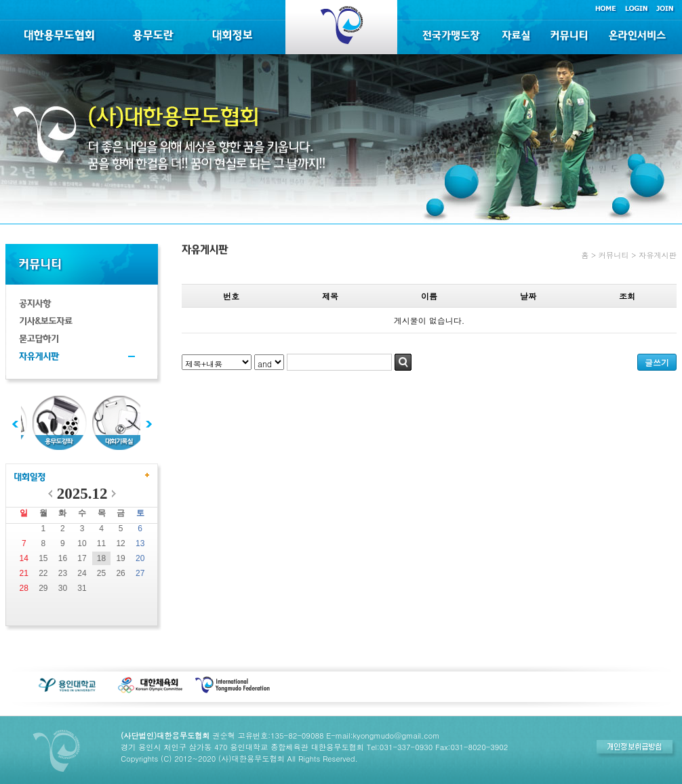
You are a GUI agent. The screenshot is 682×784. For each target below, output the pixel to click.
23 (63, 573)
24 (82, 573)
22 (43, 573)
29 (43, 588)
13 (140, 543)
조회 (627, 296)
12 (120, 543)
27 (140, 573)
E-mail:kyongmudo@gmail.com (383, 735)
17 (82, 558)
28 (24, 588)
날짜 (528, 296)
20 (140, 558)
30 (63, 588)
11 (101, 543)
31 (82, 588)
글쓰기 (657, 362)
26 (120, 573)
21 (24, 573)
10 (82, 543)
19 (120, 558)
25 (101, 573)
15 (43, 558)
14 (24, 558)
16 (63, 558)
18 (101, 558)
